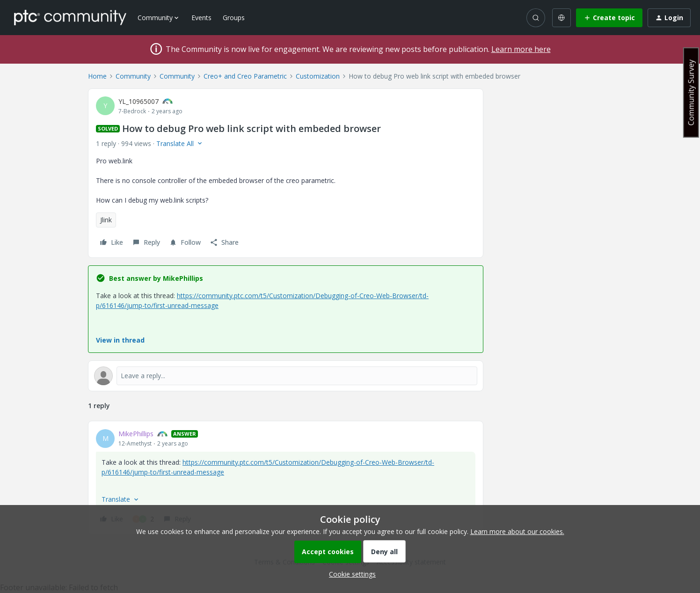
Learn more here (521, 49)
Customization (318, 76)
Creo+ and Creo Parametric (245, 76)
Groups (234, 18)
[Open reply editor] (286, 376)
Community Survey (691, 92)
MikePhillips (136, 434)
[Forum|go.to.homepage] (70, 17)
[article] (286, 478)
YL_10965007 (139, 101)
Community (133, 76)
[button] (609, 18)
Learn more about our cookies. (517, 531)
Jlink (106, 220)
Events (201, 18)
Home (97, 76)
